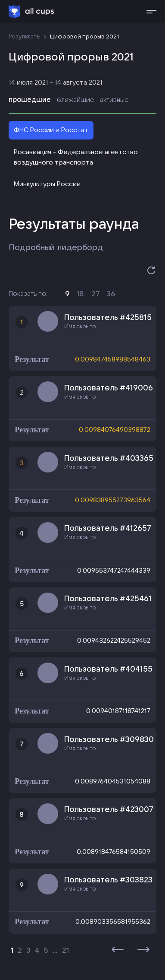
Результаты (25, 36)
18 (80, 293)
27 (95, 293)
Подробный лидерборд (56, 247)
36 (111, 293)
